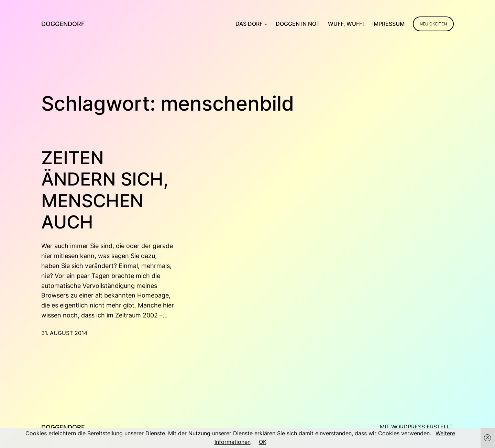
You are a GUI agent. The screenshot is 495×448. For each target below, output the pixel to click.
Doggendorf (63, 24)
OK (263, 442)
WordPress (408, 427)
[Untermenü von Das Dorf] (266, 24)
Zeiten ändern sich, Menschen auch (105, 190)
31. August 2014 (64, 333)
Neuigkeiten (433, 24)
